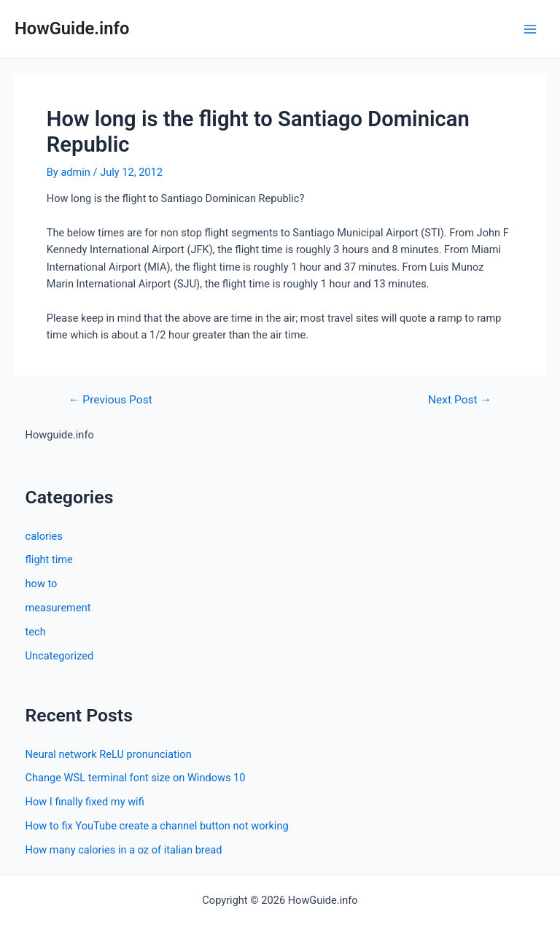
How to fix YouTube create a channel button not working (157, 826)
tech (36, 632)
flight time (49, 560)
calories (44, 536)
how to (42, 584)
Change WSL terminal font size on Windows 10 (136, 778)
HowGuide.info (72, 28)
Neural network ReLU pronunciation (109, 754)
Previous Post (110, 400)
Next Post (460, 400)
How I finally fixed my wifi (85, 802)
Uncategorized (60, 656)
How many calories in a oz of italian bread (124, 850)
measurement (58, 608)
